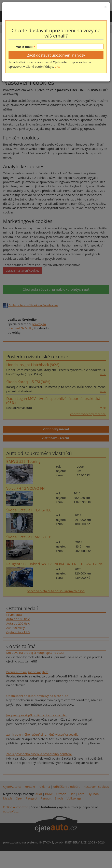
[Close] (106, 7)
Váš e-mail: (24, 47)
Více (58, 66)
